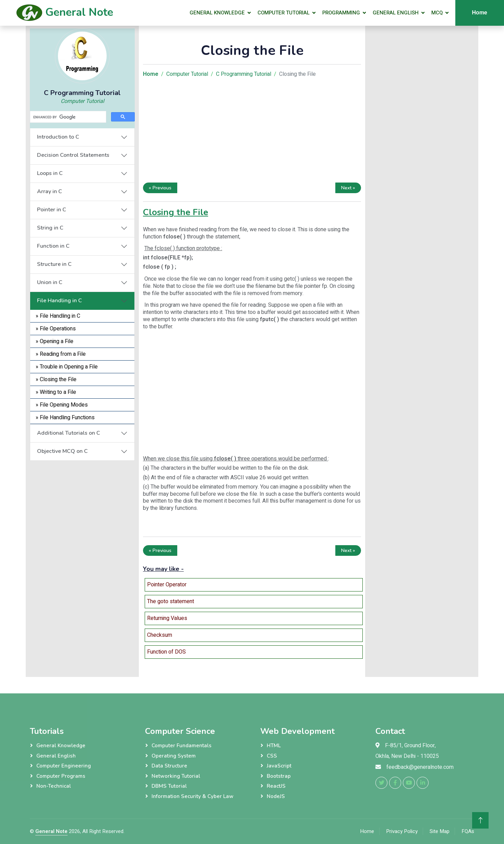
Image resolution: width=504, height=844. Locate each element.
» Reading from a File (61, 354)
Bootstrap (279, 776)
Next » (348, 188)
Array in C (50, 191)
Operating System (174, 756)
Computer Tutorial (284, 13)
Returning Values (167, 618)
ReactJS (276, 786)
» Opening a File (55, 341)
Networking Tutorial (176, 776)
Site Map (440, 831)
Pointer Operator (167, 585)
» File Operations (56, 329)
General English (396, 13)
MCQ (437, 13)
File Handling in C (59, 301)
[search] (67, 117)
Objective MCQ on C (62, 451)
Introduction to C (58, 137)
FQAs (468, 831)
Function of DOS (166, 652)
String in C (50, 228)
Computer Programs (61, 776)
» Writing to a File (56, 392)
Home (480, 13)
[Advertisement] (82, 504)
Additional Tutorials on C (69, 433)
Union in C (50, 282)
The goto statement (171, 601)
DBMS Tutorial (169, 786)
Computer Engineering (64, 766)
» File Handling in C (58, 316)
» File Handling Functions (65, 418)
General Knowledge (217, 13)
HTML (274, 746)
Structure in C (54, 264)
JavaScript (279, 766)
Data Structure (169, 766)
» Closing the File (56, 379)
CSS (272, 756)
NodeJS (276, 796)
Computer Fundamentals (182, 746)
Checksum (160, 635)
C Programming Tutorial (244, 74)
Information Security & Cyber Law (193, 796)
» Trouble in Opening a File (67, 367)
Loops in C (50, 173)
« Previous (160, 188)
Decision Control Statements (73, 155)
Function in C (53, 246)
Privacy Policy (402, 831)
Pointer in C (52, 210)
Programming (341, 13)
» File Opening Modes (62, 405)
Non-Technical (54, 786)
